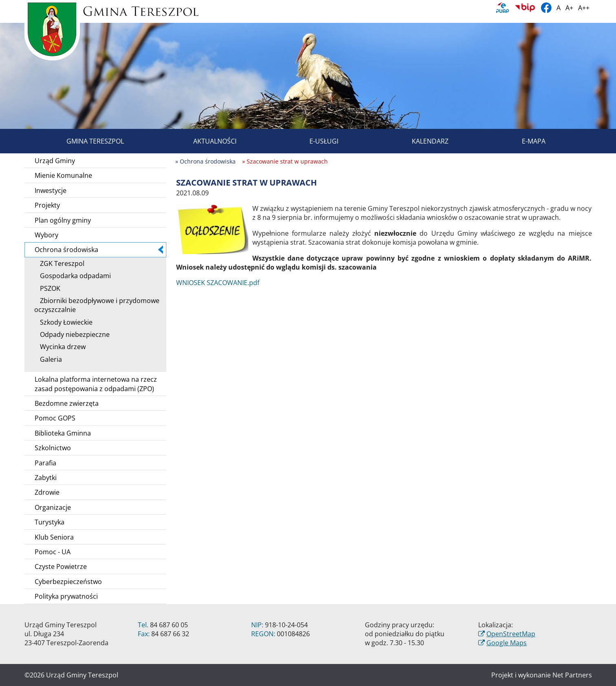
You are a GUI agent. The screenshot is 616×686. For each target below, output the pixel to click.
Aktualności (205, 141)
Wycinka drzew (60, 347)
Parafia (45, 463)
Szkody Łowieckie (63, 322)
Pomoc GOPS (55, 418)
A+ (569, 8)
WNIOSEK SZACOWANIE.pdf (218, 283)
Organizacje (53, 507)
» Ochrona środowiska (205, 161)
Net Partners (572, 675)
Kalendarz (421, 141)
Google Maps (507, 643)
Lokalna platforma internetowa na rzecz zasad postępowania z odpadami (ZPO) (96, 384)
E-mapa (524, 141)
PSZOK (47, 288)
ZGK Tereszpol (59, 263)
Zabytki (46, 478)
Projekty (47, 205)
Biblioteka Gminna (63, 433)
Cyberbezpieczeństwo (68, 582)
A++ (584, 8)
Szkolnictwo (53, 448)
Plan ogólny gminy (63, 220)
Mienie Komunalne (63, 175)
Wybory (46, 235)
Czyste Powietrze (61, 567)
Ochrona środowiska (99, 250)
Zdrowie (47, 492)
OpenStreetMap (511, 634)
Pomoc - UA (53, 552)
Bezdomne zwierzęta (67, 403)
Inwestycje (51, 190)
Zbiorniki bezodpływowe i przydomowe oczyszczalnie (97, 305)
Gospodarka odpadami (73, 276)
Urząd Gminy (55, 161)
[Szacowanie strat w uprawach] (212, 228)
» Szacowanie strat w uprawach (285, 161)
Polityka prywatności (66, 596)
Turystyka (50, 522)
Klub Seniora (54, 537)
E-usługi (315, 141)
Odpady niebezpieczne (72, 334)
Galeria (48, 359)
